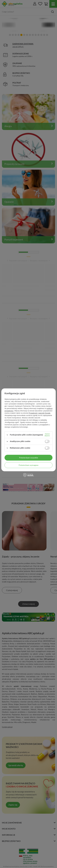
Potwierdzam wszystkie (29, 458)
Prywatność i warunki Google (40, 413)
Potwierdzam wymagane (28, 465)
